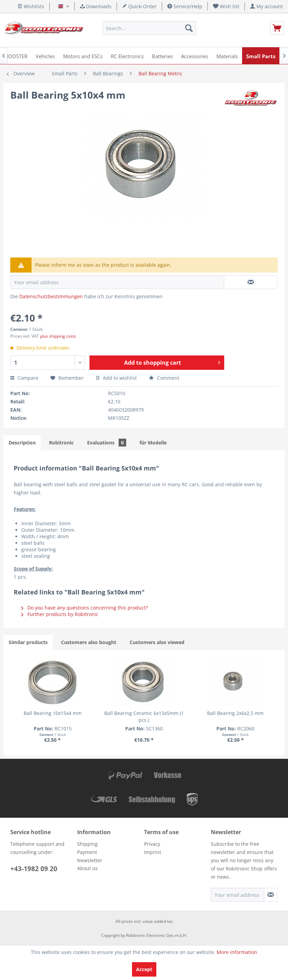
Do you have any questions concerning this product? (85, 608)
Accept (144, 969)
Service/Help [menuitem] (185, 6)
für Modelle (153, 443)
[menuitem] (226, 6)
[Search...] (149, 28)
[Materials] (227, 56)
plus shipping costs (58, 336)
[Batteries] (162, 56)
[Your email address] (238, 895)
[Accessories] (195, 56)
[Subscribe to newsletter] (271, 895)
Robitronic (61, 443)
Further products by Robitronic (60, 614)
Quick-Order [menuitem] (139, 6)
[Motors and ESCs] (83, 56)
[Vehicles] (45, 56)
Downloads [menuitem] (96, 6)
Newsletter (90, 860)
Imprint (153, 852)
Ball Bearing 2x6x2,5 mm (235, 713)
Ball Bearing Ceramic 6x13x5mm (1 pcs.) (144, 717)
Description (22, 443)
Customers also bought (89, 642)
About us (87, 868)
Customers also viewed (157, 642)
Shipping (87, 844)
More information (237, 952)
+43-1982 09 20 (34, 869)
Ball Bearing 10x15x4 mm (53, 713)
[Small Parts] (261, 56)
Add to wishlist (116, 378)
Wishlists (31, 6)
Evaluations (107, 443)
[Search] (189, 28)
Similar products (28, 642)
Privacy (152, 844)
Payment (87, 852)
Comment (164, 378)
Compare (24, 378)
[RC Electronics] (127, 56)
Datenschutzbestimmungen (51, 296)
